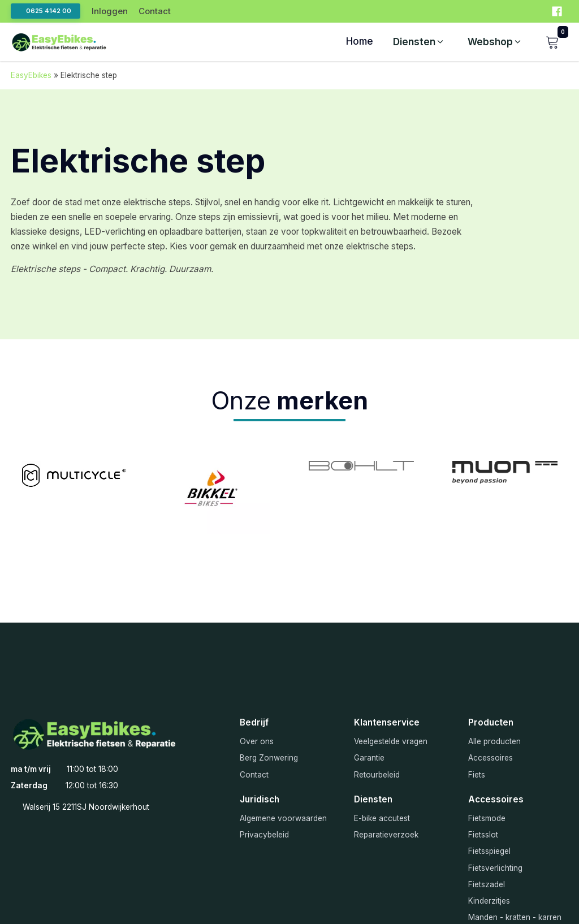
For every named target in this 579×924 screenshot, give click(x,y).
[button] (419, 42)
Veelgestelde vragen (391, 741)
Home (360, 41)
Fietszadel (487, 884)
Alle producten (494, 741)
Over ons (257, 741)
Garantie (369, 758)
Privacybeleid (264, 835)
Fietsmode (487, 818)
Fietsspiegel (489, 851)
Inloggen (110, 11)
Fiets (477, 775)
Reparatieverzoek (386, 835)
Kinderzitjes (489, 901)
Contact (155, 11)
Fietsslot (483, 835)
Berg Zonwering (269, 758)
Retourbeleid (377, 775)
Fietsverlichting (495, 868)
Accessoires (491, 758)
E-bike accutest (382, 818)
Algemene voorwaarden (283, 818)
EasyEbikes (31, 75)
